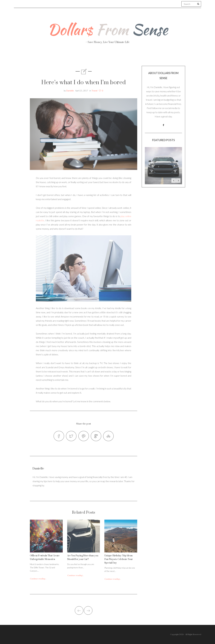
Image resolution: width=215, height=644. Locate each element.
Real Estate (164, 57)
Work (140, 57)
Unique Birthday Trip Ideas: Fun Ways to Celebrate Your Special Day (119, 559)
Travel (122, 57)
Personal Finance (94, 57)
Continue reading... (38, 579)
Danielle (70, 91)
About (48, 57)
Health (67, 57)
